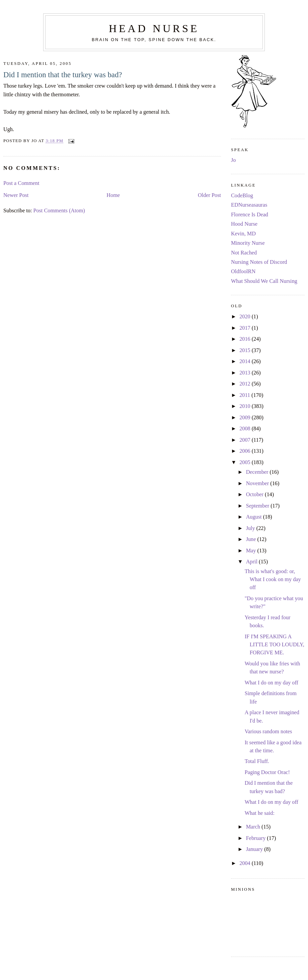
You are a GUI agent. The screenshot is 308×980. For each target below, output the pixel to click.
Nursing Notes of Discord (259, 262)
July (251, 528)
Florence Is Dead (250, 215)
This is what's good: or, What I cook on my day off (273, 580)
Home (113, 195)
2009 (246, 418)
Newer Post (16, 195)
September (258, 506)
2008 (246, 429)
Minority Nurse (248, 243)
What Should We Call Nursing (264, 281)
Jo (233, 160)
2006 (246, 451)
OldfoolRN (243, 271)
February (257, 838)
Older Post (209, 195)
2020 (246, 317)
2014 (246, 361)
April (252, 562)
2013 (246, 373)
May (252, 551)
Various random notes (268, 732)
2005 (246, 462)
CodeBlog (242, 196)
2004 (246, 863)
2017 (246, 328)
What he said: (260, 813)
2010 (246, 406)
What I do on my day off (272, 683)
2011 (245, 395)
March (254, 827)
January (255, 849)
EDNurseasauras (249, 205)
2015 (246, 350)
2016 (246, 339)
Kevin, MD (243, 234)
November (258, 483)
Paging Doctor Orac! (267, 772)
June (252, 539)
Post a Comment (21, 183)
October (255, 495)
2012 (246, 384)
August (255, 517)
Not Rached (244, 253)
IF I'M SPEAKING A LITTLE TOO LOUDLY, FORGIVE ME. (275, 645)
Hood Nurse (244, 224)
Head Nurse (154, 28)
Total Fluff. (257, 761)
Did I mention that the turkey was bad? (63, 75)
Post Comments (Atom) (59, 211)
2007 (246, 440)
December (258, 472)
